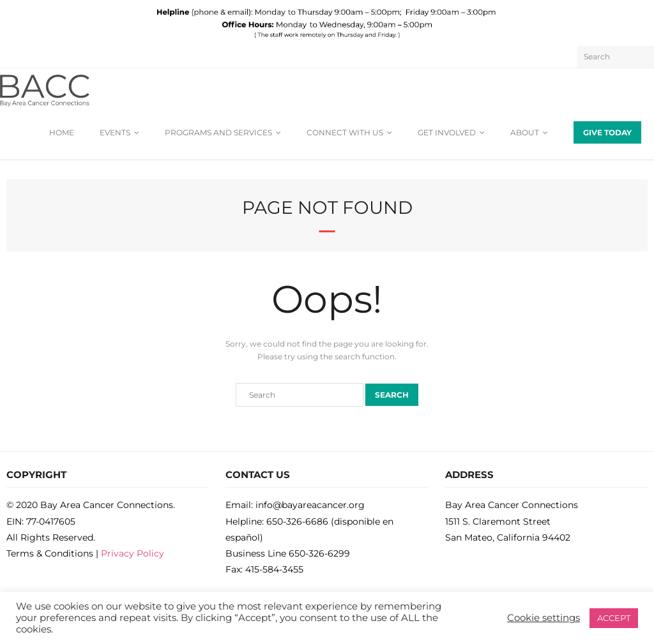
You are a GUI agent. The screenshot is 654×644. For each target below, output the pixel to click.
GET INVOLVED (447, 132)
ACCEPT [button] (614, 618)
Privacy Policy (133, 553)
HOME (62, 132)
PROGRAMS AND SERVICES (218, 132)
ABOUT (525, 132)
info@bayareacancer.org (310, 505)
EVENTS (115, 132)
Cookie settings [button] (544, 618)
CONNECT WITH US (345, 132)
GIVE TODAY (607, 132)
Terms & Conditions (50, 553)
